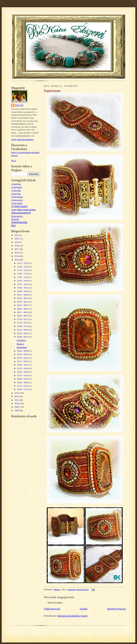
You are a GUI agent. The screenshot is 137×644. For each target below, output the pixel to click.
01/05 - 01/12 (23, 389)
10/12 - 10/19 (23, 284)
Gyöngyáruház (19, 222)
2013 (17, 393)
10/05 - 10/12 (23, 288)
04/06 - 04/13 (23, 365)
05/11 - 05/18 (23, 361)
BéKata (19, 105)
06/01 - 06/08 (23, 351)
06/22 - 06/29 (23, 330)
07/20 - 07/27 (23, 319)
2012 (17, 396)
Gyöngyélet (16, 190)
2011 (17, 400)
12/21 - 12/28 (23, 263)
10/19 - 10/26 (23, 281)
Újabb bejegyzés (52, 609)
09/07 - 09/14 (23, 302)
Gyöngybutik (17, 187)
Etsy (14, 225)
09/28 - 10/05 (23, 291)
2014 (17, 260)
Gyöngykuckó (17, 197)
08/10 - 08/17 (23, 316)
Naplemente (22, 347)
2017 (17, 249)
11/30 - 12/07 (23, 267)
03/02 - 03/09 (23, 372)
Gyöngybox (16, 184)
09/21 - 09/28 (23, 295)
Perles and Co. (17, 216)
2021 (17, 235)
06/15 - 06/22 (23, 333)
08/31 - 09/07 (23, 305)
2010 (17, 403)
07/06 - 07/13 (23, 326)
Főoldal (84, 609)
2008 (17, 410)
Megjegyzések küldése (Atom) (72, 616)
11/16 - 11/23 (23, 270)
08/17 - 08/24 (23, 312)
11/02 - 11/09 (23, 277)
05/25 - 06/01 (23, 354)
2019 (17, 242)
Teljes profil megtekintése (22, 139)
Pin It (14, 160)
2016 (17, 253)
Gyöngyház (16, 194)
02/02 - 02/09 (23, 382)
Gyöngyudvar (17, 203)
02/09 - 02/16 (23, 379)
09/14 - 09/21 (23, 298)
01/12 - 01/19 (23, 386)
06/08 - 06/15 (23, 337)
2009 (17, 407)
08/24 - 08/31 (23, 309)
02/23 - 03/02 (23, 375)
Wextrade (15, 219)
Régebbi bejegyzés (116, 609)
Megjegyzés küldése (55, 602)
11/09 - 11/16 (23, 274)
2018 (17, 246)
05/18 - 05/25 (23, 358)
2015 (17, 256)
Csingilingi (21, 340)
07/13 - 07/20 (23, 323)
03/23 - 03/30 (23, 368)
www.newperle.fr (21, 213)
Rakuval (20, 344)
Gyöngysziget (17, 200)
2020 (17, 239)
